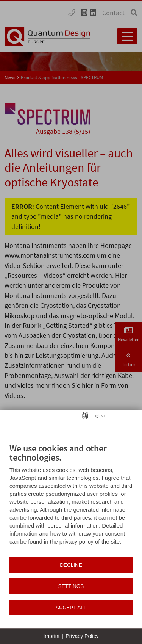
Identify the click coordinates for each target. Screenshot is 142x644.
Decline (71, 565)
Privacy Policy (82, 636)
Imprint (52, 636)
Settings (71, 586)
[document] (71, 500)
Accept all (71, 607)
